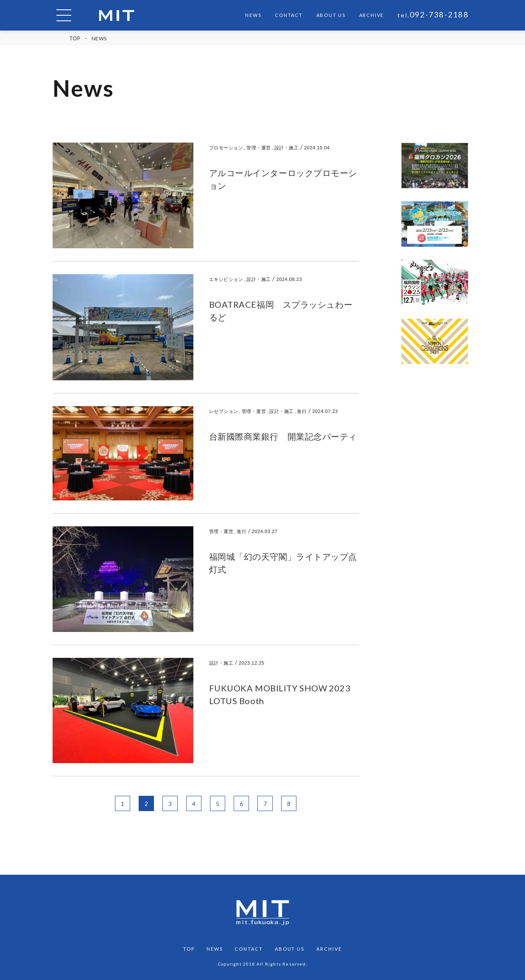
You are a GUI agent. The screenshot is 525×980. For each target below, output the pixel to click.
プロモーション (226, 147)
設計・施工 (287, 147)
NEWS (253, 15)
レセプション (224, 411)
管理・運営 (259, 147)
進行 (302, 411)
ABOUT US (331, 15)
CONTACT (289, 15)
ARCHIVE (371, 15)
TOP (75, 39)
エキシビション (226, 279)
